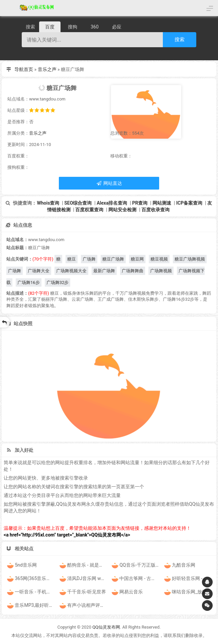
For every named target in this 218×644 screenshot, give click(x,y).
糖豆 (72, 259)
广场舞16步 (29, 282)
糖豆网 (137, 259)
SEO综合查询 (78, 203)
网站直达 (109, 183)
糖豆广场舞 (113, 259)
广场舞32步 (58, 282)
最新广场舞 (104, 271)
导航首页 (24, 69)
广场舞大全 (39, 271)
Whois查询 (48, 203)
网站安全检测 (122, 210)
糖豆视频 (159, 259)
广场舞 (89, 259)
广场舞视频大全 (71, 271)
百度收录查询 (155, 210)
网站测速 (162, 203)
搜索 (180, 39)
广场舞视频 (161, 271)
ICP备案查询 (189, 203)
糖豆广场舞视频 (190, 259)
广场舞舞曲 (133, 271)
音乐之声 (47, 69)
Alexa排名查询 (112, 203)
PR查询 (140, 203)
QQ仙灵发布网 (106, 627)
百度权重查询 (89, 210)
